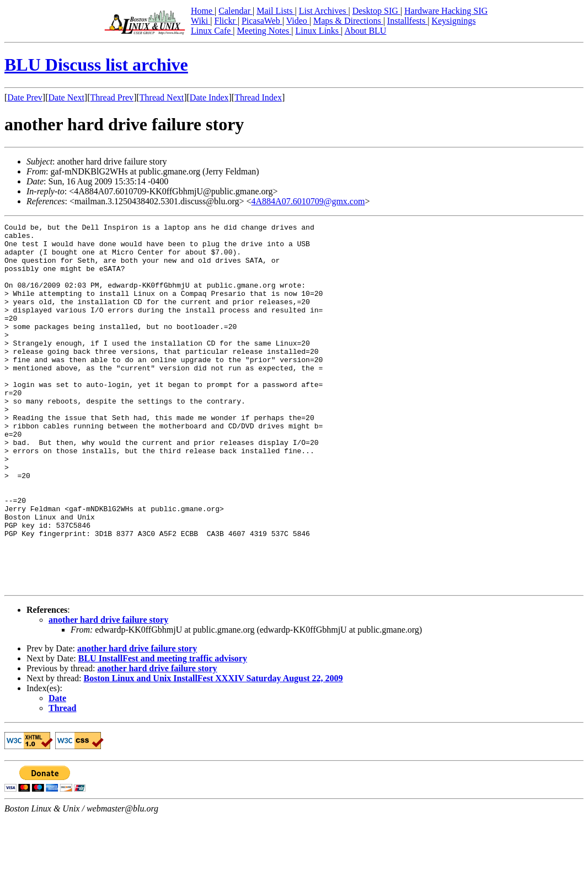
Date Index (209, 97)
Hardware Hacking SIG (446, 11)
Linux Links (318, 31)
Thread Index (258, 97)
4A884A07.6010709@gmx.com (308, 201)
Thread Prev (112, 97)
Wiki (201, 21)
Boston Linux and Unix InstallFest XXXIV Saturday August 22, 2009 (213, 751)
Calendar (236, 11)
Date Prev (25, 97)
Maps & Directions (348, 21)
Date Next (66, 97)
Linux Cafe (212, 31)
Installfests (407, 21)
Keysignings (453, 21)
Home (203, 11)
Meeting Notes (264, 31)
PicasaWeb (262, 21)
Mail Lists (276, 11)
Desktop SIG (376, 11)
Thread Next (162, 97)
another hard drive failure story (108, 693)
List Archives (324, 11)
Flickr (226, 21)
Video (298, 21)
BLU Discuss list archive (96, 65)
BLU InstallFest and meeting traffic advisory (163, 731)
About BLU (365, 31)
